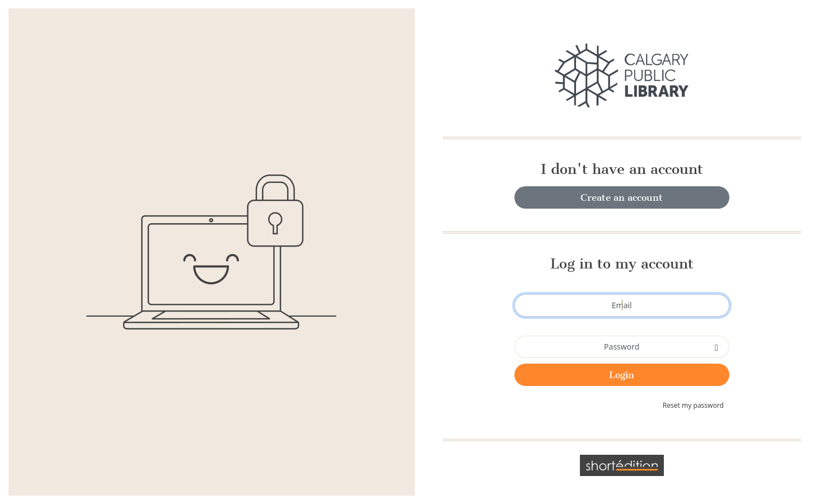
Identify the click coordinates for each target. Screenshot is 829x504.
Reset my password (693, 405)
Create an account (622, 197)
